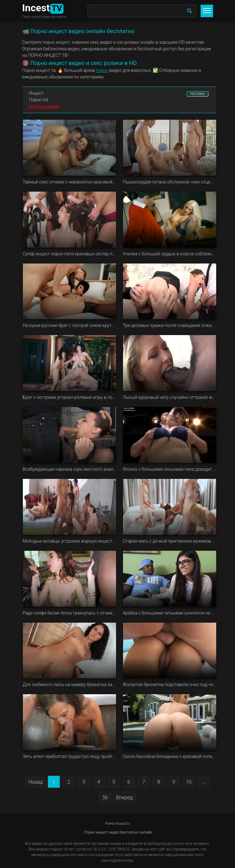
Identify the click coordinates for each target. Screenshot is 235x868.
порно (102, 70)
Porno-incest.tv (117, 824)
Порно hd (38, 100)
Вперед (124, 798)
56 (105, 798)
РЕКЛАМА (198, 94)
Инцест (36, 93)
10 (189, 782)
